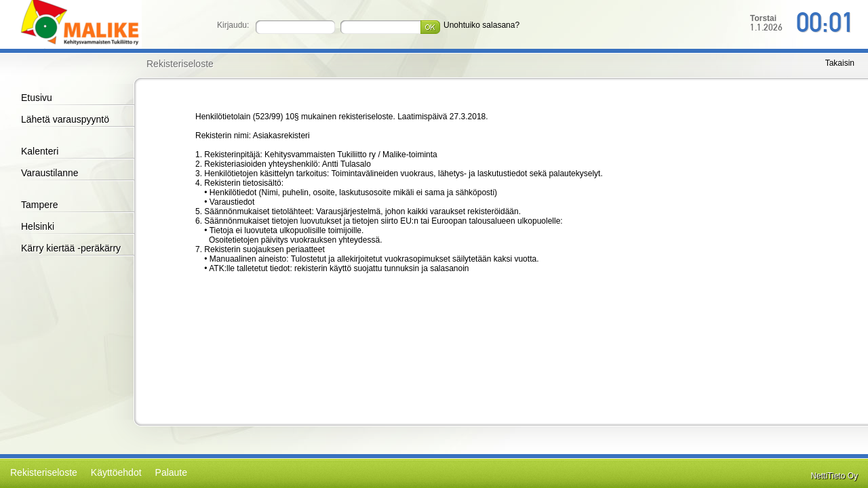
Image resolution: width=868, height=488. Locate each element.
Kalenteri (40, 151)
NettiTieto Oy (834, 476)
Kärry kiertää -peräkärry (71, 248)
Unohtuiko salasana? (481, 25)
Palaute (171, 472)
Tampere (39, 205)
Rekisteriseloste (44, 472)
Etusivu (37, 98)
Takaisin (840, 63)
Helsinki (38, 226)
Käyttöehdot (116, 472)
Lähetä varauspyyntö (65, 119)
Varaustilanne (50, 173)
